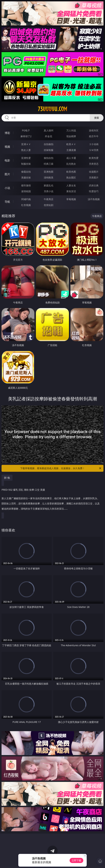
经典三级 (49, 164)
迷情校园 (26, 191)
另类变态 (94, 164)
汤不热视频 (94, 199)
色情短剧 (49, 205)
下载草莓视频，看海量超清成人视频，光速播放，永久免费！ (61, 468)
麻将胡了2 (26, 136)
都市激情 (26, 185)
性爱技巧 (94, 191)
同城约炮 (26, 199)
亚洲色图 (49, 172)
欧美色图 (71, 172)
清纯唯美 (49, 178)
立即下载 (76, 860)
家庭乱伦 (49, 185)
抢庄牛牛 (94, 136)
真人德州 (49, 130)
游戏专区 (94, 130)
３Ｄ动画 (94, 144)
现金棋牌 (71, 136)
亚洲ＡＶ (26, 144)
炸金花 (49, 136)
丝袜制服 (49, 150)
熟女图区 (71, 178)
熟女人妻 (26, 150)
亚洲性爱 (26, 158)
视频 (7, 147)
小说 (7, 188)
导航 (7, 202)
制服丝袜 (26, 164)
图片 (7, 174)
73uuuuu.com (52, 109)
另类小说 (49, 191)
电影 (7, 160)
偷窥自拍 (26, 172)
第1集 (7, 478)
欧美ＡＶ (71, 144)
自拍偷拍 (49, 144)
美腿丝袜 (26, 178)
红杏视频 (26, 205)
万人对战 (71, 130)
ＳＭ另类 (94, 150)
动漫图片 (94, 172)
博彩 (7, 133)
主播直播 (71, 150)
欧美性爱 (94, 158)
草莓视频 (71, 199)
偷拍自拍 (49, 158)
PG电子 (26, 130)
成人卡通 (71, 158)
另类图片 (94, 178)
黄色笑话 (71, 191)
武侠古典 (94, 185)
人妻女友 (71, 185)
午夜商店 (49, 199)
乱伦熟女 (71, 164)
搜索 (97, 118)
